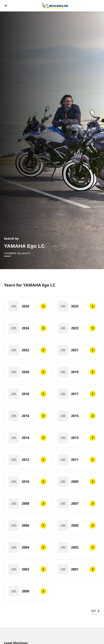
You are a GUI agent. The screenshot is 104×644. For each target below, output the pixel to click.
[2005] (77, 525)
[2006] (27, 525)
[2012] (27, 460)
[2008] (27, 504)
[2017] (77, 394)
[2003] (77, 547)
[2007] (77, 504)
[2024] (27, 328)
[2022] (27, 350)
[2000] (27, 591)
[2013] (77, 438)
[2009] (77, 482)
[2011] (77, 460)
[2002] (27, 569)
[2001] (77, 569)
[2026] (27, 306)
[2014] (27, 438)
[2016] (27, 416)
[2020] (27, 372)
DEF (95, 611)
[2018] (27, 394)
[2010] (27, 482)
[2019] (77, 372)
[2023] (77, 328)
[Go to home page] (55, 6)
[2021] (77, 350)
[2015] (77, 416)
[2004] (27, 547)
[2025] (77, 306)
